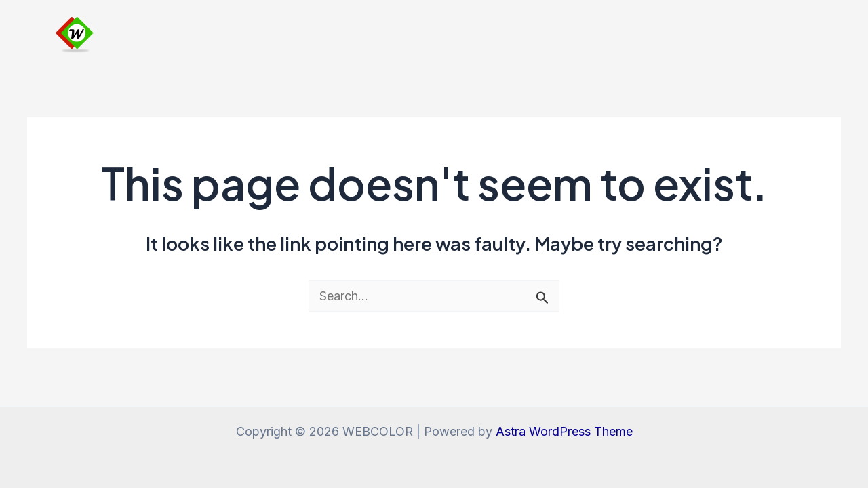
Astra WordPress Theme (564, 431)
